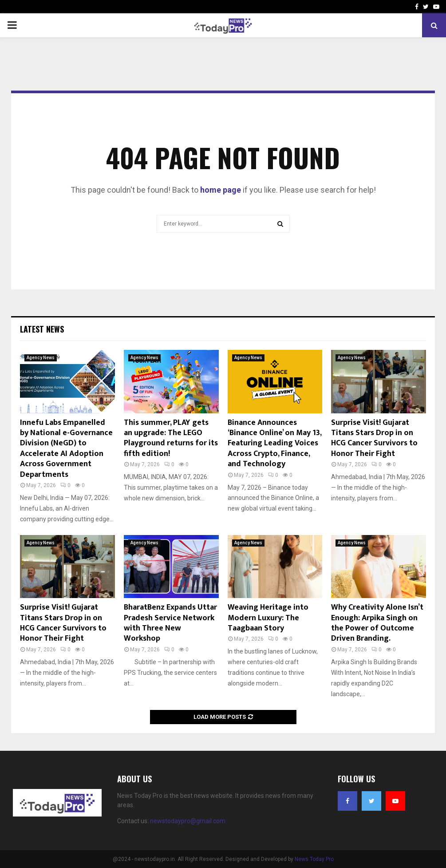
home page (221, 190)
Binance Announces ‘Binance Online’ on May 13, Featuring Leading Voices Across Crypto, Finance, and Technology (274, 444)
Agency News (41, 358)
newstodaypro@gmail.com (188, 821)
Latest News (42, 329)
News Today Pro (314, 859)
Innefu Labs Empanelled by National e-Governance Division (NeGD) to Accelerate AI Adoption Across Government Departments (66, 449)
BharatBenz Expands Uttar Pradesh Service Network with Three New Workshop (170, 623)
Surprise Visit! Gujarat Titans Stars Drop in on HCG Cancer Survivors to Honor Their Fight (374, 438)
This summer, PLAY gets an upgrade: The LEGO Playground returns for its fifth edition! (171, 438)
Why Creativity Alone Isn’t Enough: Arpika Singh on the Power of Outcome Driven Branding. (377, 623)
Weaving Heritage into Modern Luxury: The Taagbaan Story (268, 618)
